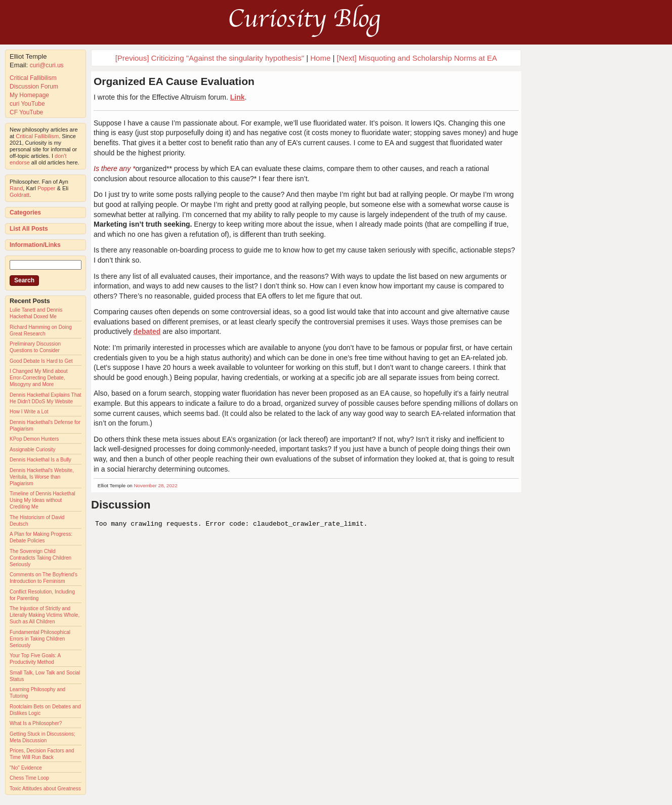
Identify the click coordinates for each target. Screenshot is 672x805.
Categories (25, 213)
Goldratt (19, 195)
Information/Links (35, 245)
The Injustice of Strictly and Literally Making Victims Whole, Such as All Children (45, 615)
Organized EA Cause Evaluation (174, 81)
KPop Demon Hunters (34, 439)
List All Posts (29, 229)
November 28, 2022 (156, 485)
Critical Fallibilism (33, 78)
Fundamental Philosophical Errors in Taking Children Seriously (40, 639)
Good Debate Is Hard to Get (41, 361)
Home (320, 58)
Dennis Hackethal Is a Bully (40, 460)
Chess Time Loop (29, 778)
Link (238, 97)
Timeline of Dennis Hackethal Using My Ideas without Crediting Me (43, 500)
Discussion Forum (34, 87)
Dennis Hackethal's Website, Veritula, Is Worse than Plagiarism (42, 477)
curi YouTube (27, 104)
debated (147, 331)
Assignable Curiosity (33, 450)
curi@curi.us (47, 65)
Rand (16, 188)
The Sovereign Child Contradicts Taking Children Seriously (40, 558)
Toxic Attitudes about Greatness (45, 789)
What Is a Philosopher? (36, 723)
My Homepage (29, 95)
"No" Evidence (26, 768)
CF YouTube (26, 112)
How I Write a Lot (29, 412)
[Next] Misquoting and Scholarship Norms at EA (417, 58)
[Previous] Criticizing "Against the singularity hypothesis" (210, 58)
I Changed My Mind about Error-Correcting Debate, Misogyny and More (39, 378)
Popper (46, 188)
